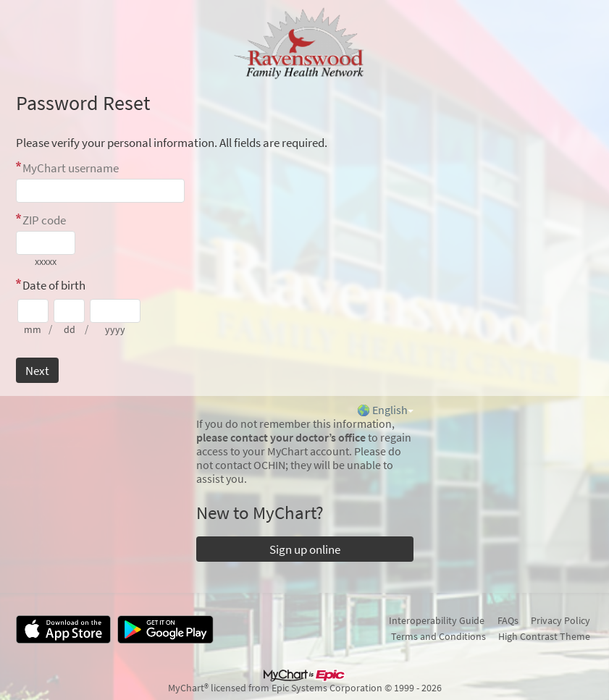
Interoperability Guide (437, 620)
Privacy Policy (560, 620)
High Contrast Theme (544, 636)
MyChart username (71, 168)
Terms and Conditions (438, 636)
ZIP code (44, 220)
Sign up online (305, 549)
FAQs (508, 620)
